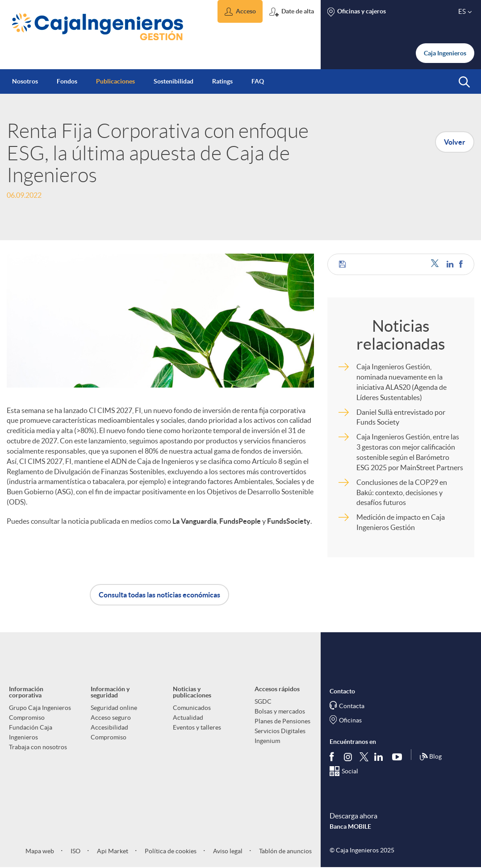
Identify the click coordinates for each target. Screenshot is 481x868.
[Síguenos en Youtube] (399, 757)
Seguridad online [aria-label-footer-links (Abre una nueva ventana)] (114, 708)
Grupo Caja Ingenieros (40, 708)
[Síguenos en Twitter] (364, 757)
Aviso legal (227, 851)
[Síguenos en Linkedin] (381, 757)
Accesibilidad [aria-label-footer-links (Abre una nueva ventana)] (109, 727)
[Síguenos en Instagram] (349, 757)
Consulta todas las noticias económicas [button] (159, 595)
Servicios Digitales (280, 731)
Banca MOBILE (350, 826)
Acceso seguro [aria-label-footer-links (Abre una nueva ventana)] (111, 718)
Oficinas (350, 720)
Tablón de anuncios (285, 851)
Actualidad (188, 718)
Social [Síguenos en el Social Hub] (350, 771)
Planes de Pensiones (282, 721)
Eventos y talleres (197, 727)
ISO (75, 851)
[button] (240, 11)
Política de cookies (170, 851)
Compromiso (27, 718)
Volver (455, 142)
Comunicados (192, 708)
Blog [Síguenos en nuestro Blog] (431, 757)
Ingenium (267, 741)
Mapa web (40, 851)
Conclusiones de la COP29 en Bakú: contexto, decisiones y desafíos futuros (402, 492)
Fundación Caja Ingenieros (31, 732)
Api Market (112, 851)
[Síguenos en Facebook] (334, 757)
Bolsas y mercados (280, 711)
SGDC (263, 701)
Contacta (352, 706)
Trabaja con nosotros (38, 747)
